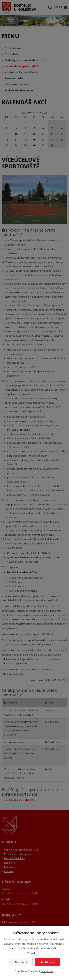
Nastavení (21, 962)
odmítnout (47, 971)
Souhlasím (47, 962)
